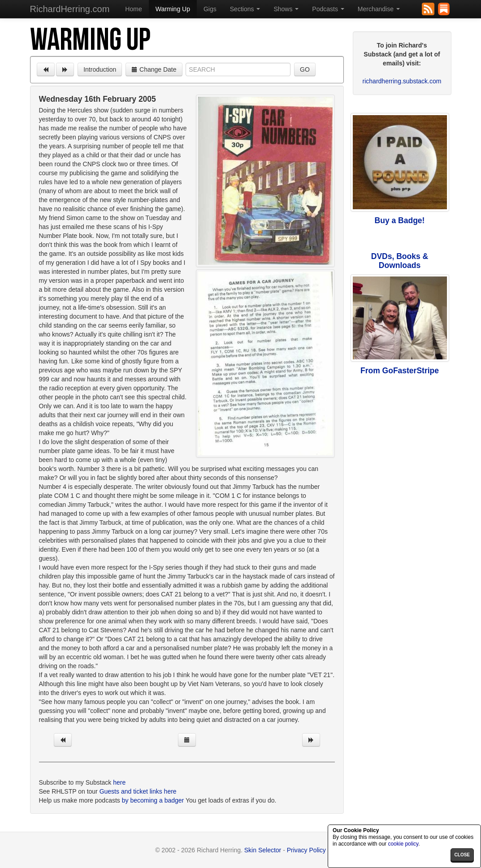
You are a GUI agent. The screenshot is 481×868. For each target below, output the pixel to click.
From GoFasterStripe (400, 371)
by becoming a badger (153, 800)
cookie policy (403, 844)
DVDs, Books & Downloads (400, 261)
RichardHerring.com (70, 9)
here (119, 782)
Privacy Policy (306, 850)
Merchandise (379, 9)
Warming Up (173, 9)
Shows (286, 9)
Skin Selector (263, 850)
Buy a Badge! (400, 220)
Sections (245, 9)
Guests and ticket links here (138, 791)
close (462, 855)
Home (133, 9)
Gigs (210, 9)
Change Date (154, 69)
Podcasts (328, 9)
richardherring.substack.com (402, 81)
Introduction (100, 69)
